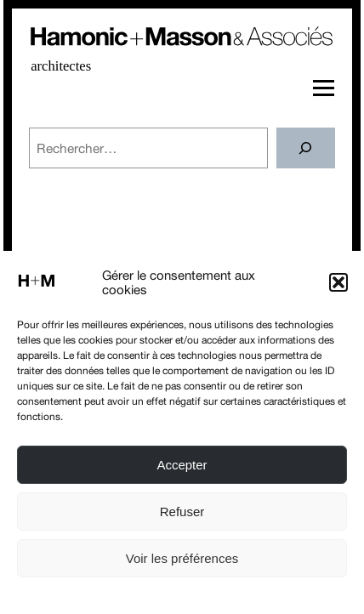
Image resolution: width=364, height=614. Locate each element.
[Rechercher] (306, 148)
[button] (338, 282)
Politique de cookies (125, 595)
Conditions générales (228, 595)
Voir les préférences (182, 558)
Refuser (182, 512)
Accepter (182, 465)
